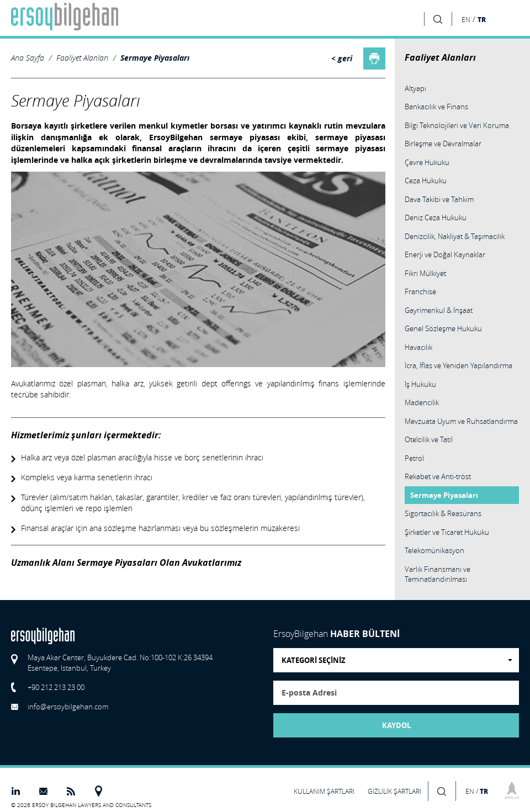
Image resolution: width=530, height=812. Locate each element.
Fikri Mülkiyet (425, 273)
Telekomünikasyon (434, 550)
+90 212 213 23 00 (56, 687)
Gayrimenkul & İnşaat (439, 310)
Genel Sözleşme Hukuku (443, 328)
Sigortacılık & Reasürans (443, 513)
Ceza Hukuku (426, 181)
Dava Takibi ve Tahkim (439, 199)
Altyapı (415, 88)
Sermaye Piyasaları (155, 58)
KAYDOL (396, 725)
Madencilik (422, 402)
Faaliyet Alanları (82, 58)
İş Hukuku (420, 384)
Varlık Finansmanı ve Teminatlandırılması (438, 574)
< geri (342, 59)
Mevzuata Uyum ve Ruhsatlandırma (461, 421)
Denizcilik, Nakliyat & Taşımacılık (455, 236)
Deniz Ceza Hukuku (436, 217)
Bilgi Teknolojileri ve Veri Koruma (457, 125)
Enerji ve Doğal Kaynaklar (445, 254)
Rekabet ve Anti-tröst (438, 476)
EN (466, 20)
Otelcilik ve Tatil (429, 439)
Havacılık (418, 347)
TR (482, 19)
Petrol (414, 458)
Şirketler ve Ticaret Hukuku (447, 532)
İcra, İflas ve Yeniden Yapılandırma (459, 365)
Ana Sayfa (28, 58)
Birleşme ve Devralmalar (443, 144)
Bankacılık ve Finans (436, 107)
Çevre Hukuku (427, 162)
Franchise (420, 291)
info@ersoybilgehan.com (68, 707)
